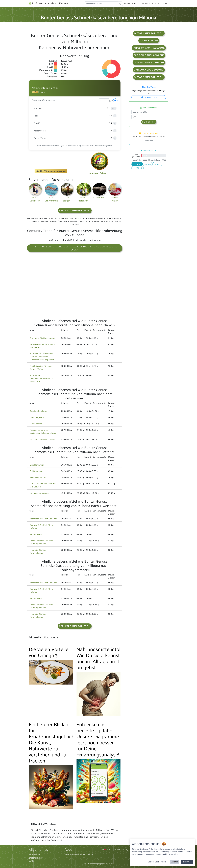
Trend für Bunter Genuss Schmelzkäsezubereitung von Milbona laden (75, 248)
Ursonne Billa (36, 424)
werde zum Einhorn (99, 171)
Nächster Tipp (149, 97)
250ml (137, 164)
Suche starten (149, 40)
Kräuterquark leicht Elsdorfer (43, 519)
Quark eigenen (37, 417)
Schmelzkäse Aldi (38, 477)
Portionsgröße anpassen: (44, 100)
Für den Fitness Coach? (149, 55)
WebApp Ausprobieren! (149, 33)
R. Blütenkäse (36, 471)
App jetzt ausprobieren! (75, 210)
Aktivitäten (147, 3)
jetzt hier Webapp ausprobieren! (51, 171)
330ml (148, 164)
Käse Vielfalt (36, 534)
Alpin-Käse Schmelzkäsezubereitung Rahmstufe (42, 378)
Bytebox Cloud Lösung (149, 70)
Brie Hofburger (37, 465)
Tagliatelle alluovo (39, 411)
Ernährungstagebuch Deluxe (48, 4)
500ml (157, 164)
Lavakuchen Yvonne (39, 493)
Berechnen (149, 122)
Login (164, 3)
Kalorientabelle (132, 3)
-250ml (138, 168)
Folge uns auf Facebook (149, 48)
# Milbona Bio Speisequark (43, 338)
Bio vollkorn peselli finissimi (43, 439)
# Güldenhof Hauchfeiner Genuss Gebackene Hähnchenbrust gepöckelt (42, 357)
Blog (157, 3)
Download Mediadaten (149, 62)
